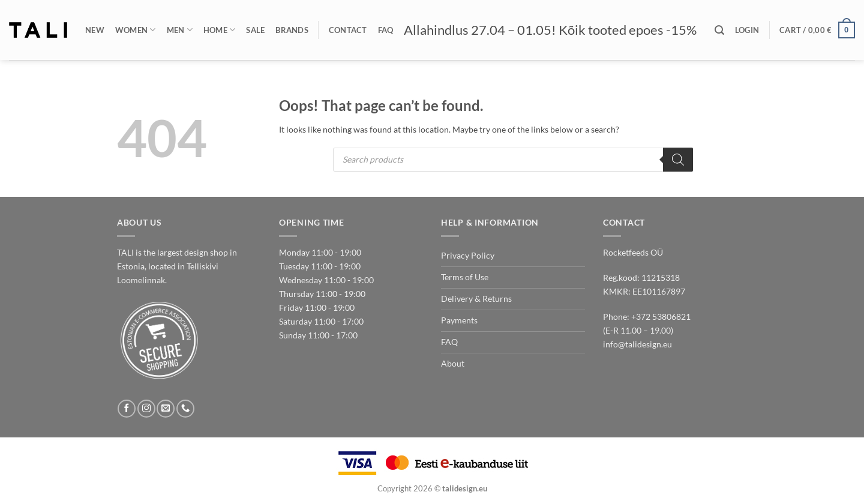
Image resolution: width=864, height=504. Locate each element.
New (95, 30)
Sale (255, 30)
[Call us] (185, 409)
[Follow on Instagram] (146, 409)
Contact (348, 30)
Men (180, 30)
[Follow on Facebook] (127, 409)
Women (136, 30)
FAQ (386, 30)
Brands (292, 30)
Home (220, 30)
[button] (747, 30)
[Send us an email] (166, 409)
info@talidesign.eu (637, 344)
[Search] (719, 30)
